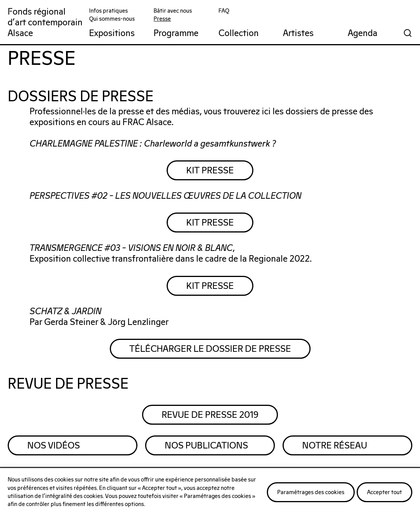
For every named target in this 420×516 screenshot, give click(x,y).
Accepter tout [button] (384, 492)
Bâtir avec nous (173, 11)
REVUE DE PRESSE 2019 (210, 415)
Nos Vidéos (54, 446)
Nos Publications (206, 446)
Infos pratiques (108, 11)
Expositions (112, 34)
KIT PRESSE (210, 171)
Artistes (298, 34)
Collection (239, 34)
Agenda (363, 34)
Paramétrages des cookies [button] (311, 492)
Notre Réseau (335, 446)
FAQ (224, 11)
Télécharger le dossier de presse (210, 349)
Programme (176, 34)
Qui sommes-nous (112, 19)
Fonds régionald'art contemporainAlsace (45, 23)
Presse (162, 19)
